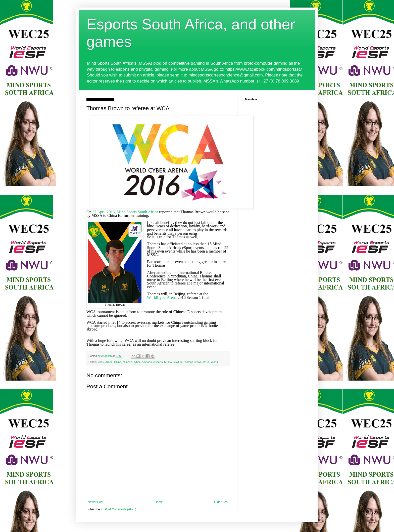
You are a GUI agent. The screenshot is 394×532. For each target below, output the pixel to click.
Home (159, 502)
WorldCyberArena (162, 297)
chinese (127, 362)
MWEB (178, 362)
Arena (109, 362)
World (214, 362)
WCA (206, 362)
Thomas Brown (192, 362)
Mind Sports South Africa (137, 212)
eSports (158, 362)
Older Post (221, 502)
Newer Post (95, 502)
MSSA (168, 362)
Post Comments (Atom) (120, 509)
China (118, 362)
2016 (101, 362)
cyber (137, 362)
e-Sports (147, 362)
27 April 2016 (104, 212)
